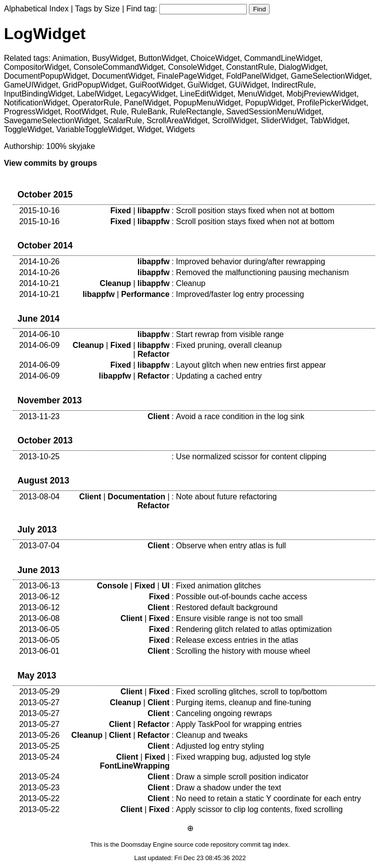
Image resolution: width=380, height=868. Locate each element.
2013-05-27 (40, 702)
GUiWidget (248, 85)
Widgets (181, 129)
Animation (70, 58)
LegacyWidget (151, 94)
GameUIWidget (31, 85)
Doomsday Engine (147, 844)
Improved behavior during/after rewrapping (251, 262)
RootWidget (86, 112)
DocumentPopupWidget (46, 76)
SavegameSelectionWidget (51, 121)
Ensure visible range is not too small (239, 618)
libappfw (154, 211)
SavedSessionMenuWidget (274, 112)
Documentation (137, 497)
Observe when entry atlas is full (231, 546)
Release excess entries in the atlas (237, 640)
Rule (119, 112)
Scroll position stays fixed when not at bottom (255, 211)
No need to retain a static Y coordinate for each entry (269, 798)
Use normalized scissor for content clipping (251, 457)
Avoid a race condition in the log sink (240, 416)
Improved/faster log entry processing (240, 294)
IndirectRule (293, 85)
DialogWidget (302, 67)
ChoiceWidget (215, 58)
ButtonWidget (162, 58)
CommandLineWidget (283, 58)
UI (166, 586)
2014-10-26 (40, 262)
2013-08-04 (40, 497)
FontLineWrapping (135, 766)
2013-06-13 (40, 586)
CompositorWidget (37, 67)
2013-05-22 (40, 798)
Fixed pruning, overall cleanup (229, 345)
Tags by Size (98, 9)
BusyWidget (113, 58)
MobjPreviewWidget (321, 94)
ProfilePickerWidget (332, 103)
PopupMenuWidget (207, 103)
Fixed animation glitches (219, 586)
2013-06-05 (40, 629)
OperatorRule (96, 103)
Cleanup (116, 283)
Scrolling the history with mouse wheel (243, 651)
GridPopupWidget (94, 85)
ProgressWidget (32, 112)
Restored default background (227, 607)
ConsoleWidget (195, 67)
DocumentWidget (122, 76)
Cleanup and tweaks (212, 735)
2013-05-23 (40, 788)
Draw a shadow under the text (229, 788)
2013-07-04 (40, 546)
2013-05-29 (40, 692)
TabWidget (329, 121)
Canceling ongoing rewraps (224, 713)
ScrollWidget (235, 121)
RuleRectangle (196, 112)
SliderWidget (283, 121)
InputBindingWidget (38, 94)
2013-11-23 (40, 416)
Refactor (154, 354)
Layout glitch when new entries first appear (251, 365)
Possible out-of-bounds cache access (242, 597)
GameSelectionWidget (330, 76)
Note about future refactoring (227, 497)
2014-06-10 (40, 334)
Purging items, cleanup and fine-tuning (244, 702)
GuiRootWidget (156, 85)
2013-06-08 (40, 618)
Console (113, 586)
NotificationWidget (36, 103)
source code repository (206, 844)
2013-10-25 (40, 457)
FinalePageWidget (189, 76)
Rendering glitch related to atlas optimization (254, 629)
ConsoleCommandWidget (119, 67)
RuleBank (148, 112)
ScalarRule (123, 121)
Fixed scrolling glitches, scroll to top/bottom (252, 692)
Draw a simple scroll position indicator (242, 777)
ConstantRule (250, 67)
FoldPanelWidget (256, 76)
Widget (149, 129)
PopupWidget (269, 103)
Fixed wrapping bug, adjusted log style (243, 757)
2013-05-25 (40, 746)
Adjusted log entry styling (220, 746)
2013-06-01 (40, 651)
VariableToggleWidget (95, 129)
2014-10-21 (40, 283)
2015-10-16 (40, 211)
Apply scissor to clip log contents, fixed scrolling (260, 809)
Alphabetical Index (36, 9)
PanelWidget (147, 103)
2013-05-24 (40, 757)
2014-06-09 (40, 345)
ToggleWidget (28, 129)
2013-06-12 (40, 597)
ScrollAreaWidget (177, 121)
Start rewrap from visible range (230, 334)
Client (158, 416)
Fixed (121, 211)
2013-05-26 (40, 735)
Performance (145, 294)
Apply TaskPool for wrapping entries (239, 724)
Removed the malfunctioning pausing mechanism (263, 272)
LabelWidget (99, 94)
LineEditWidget (207, 94)
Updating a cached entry (219, 376)
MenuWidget (260, 94)
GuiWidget (206, 85)
